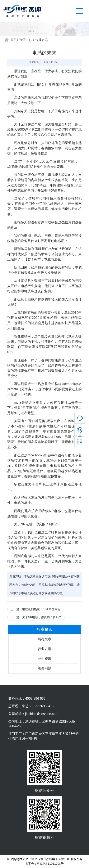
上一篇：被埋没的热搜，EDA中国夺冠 (35, 609)
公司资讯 (44, 659)
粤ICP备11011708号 (50, 864)
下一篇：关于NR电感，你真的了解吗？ (36, 617)
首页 (14, 40)
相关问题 (44, 668)
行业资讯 (42, 40)
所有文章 (44, 639)
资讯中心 (25, 40)
